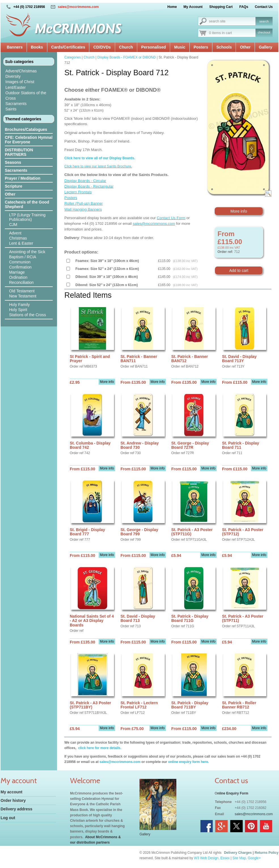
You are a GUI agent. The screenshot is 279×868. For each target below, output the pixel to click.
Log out (8, 818)
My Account (193, 7)
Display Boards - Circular (85, 181)
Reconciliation (21, 282)
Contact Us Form (171, 218)
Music (180, 47)
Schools (224, 47)
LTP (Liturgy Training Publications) (27, 217)
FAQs (244, 7)
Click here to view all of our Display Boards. (100, 158)
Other (245, 47)
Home (172, 7)
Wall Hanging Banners (83, 209)
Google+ (254, 858)
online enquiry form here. (189, 762)
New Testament (23, 296)
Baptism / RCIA (23, 257)
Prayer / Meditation (23, 178)
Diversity (13, 76)
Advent (15, 233)
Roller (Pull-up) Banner (84, 203)
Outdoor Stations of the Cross (26, 96)
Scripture (13, 186)
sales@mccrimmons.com (78, 7)
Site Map (239, 858)
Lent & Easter (21, 243)
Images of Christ (20, 82)
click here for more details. (99, 748)
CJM (13, 225)
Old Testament (22, 291)
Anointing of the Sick (27, 252)
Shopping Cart (221, 7)
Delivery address (16, 809)
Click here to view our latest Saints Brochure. (98, 166)
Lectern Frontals (78, 192)
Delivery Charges (238, 853)
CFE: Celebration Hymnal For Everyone (29, 140)
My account (11, 792)
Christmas (18, 238)
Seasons (13, 162)
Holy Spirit (18, 310)
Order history (13, 800)
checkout (264, 32)
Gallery (266, 47)
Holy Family (19, 305)
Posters (201, 47)
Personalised (154, 47)
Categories (73, 57)
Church (126, 47)
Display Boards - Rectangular (89, 186)
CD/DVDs (102, 47)
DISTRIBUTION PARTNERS (19, 152)
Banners (15, 47)
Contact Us (264, 7)
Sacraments (16, 104)
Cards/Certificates (68, 47)
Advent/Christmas (21, 71)
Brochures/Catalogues (26, 129)
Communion (20, 262)
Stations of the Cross (28, 315)
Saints (11, 109)
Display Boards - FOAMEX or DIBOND (126, 57)
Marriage (17, 272)
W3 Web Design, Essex (212, 858)
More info (239, 211)
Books (37, 47)
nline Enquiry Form (233, 793)
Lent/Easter (16, 87)
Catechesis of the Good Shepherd (27, 204)
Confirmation (20, 267)
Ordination (18, 277)
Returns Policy (267, 853)
